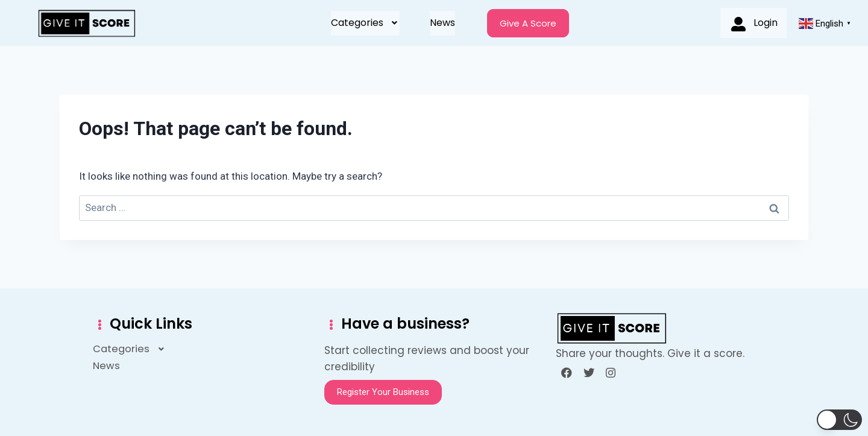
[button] (366, 23)
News (442, 23)
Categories (366, 23)
